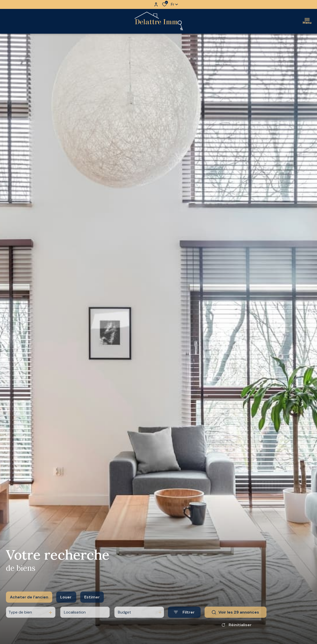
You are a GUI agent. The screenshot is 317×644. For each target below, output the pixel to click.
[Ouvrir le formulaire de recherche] (184, 619)
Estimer (92, 604)
